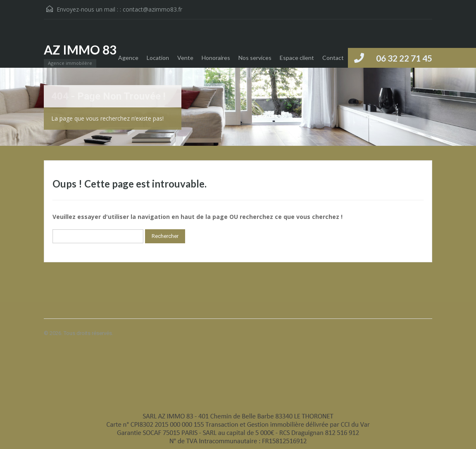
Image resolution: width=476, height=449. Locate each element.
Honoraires (216, 58)
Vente (185, 58)
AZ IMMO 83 (80, 50)
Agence (128, 58)
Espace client (297, 58)
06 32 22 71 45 (404, 58)
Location (158, 58)
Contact (333, 58)
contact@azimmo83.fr (152, 9)
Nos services (255, 58)
